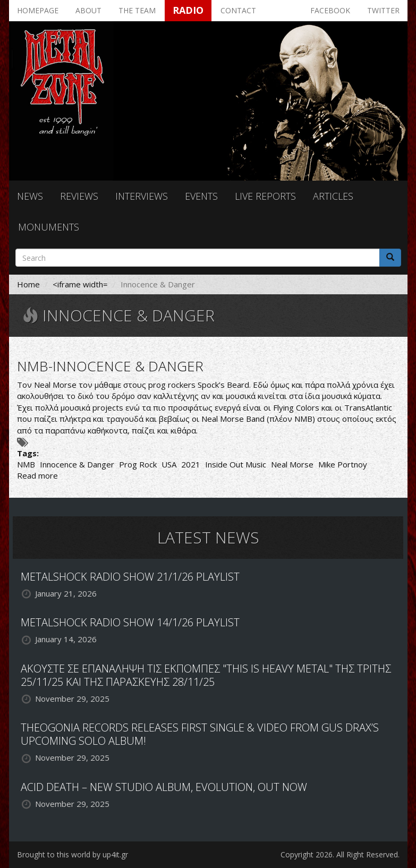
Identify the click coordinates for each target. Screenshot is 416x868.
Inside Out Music (236, 464)
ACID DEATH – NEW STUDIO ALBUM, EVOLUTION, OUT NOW (164, 787)
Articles (333, 196)
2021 (191, 464)
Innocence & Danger (77, 464)
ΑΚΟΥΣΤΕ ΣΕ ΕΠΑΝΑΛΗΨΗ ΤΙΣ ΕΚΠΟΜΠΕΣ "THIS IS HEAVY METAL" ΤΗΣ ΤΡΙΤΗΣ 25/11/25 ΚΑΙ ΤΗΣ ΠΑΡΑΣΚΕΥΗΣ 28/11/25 (206, 675)
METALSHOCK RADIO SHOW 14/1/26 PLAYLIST (130, 622)
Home (28, 284)
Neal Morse (292, 464)
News (30, 196)
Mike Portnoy (343, 464)
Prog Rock (138, 464)
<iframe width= (80, 284)
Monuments (49, 227)
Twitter (383, 10)
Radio (188, 10)
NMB (26, 464)
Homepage (38, 10)
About (88, 10)
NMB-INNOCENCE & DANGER (110, 366)
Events (201, 196)
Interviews (142, 196)
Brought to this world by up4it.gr (73, 854)
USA (169, 464)
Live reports (265, 196)
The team (137, 10)
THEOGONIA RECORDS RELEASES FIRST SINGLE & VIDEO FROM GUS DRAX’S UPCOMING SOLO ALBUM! (200, 734)
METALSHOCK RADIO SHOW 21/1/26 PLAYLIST (130, 577)
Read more (37, 475)
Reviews (79, 196)
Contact (238, 10)
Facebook (330, 10)
